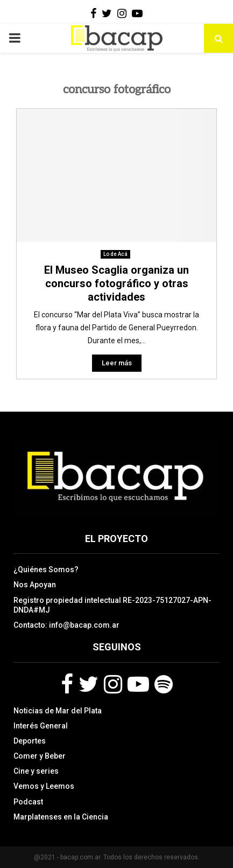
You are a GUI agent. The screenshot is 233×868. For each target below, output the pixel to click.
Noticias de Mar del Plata (58, 711)
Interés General (41, 726)
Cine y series (36, 771)
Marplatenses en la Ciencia (61, 817)
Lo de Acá (115, 254)
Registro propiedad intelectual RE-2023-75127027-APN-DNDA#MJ (112, 605)
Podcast (28, 802)
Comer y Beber (40, 756)
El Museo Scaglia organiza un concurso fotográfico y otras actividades (116, 283)
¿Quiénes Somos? (46, 570)
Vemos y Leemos (44, 786)
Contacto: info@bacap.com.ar (66, 625)
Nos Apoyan (35, 585)
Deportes (30, 741)
